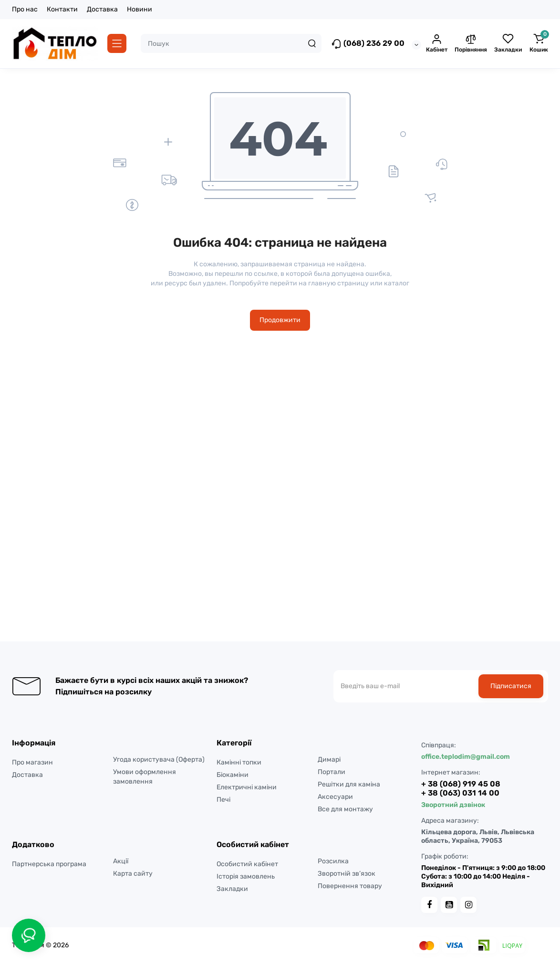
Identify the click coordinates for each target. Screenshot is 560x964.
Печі (223, 800)
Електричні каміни (247, 787)
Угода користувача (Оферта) (159, 760)
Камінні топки (239, 762)
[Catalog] (117, 43)
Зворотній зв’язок (347, 874)
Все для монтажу (345, 809)
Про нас (25, 9)
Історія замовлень (246, 876)
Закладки (232, 889)
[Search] (312, 43)
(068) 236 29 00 (368, 44)
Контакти (62, 9)
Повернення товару (350, 886)
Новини (140, 9)
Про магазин (32, 762)
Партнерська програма (49, 864)
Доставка (102, 9)
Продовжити (280, 320)
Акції (121, 861)
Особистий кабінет (247, 864)
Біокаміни (233, 775)
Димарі (329, 760)
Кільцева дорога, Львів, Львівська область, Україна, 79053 (478, 836)
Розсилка (333, 861)
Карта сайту (133, 874)
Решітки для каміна (349, 784)
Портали (332, 772)
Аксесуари (335, 797)
